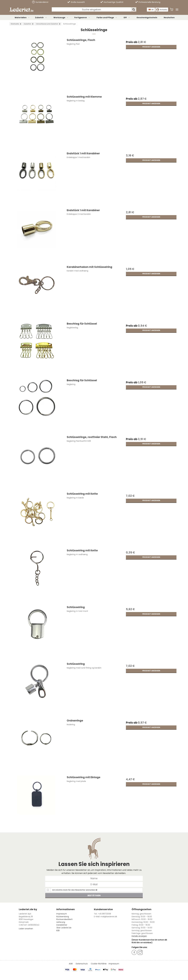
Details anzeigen (139, 936)
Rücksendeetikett (64, 919)
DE (151, 10)
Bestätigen (94, 895)
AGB (71, 964)
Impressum (62, 914)
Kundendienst (40, 2)
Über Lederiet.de (64, 928)
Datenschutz (82, 964)
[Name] (94, 878)
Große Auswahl (76, 2)
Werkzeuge (61, 18)
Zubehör (41, 18)
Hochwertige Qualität (112, 2)
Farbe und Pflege (107, 18)
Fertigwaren (82, 18)
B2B (58, 930)
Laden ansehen (26, 929)
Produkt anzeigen (151, 47)
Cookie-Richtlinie (99, 964)
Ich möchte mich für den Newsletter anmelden (75, 890)
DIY (127, 18)
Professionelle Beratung (148, 2)
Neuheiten (169, 18)
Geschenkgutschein (147, 18)
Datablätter (62, 925)
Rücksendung (63, 917)
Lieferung (61, 922)
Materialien (22, 18)
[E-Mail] (94, 884)
